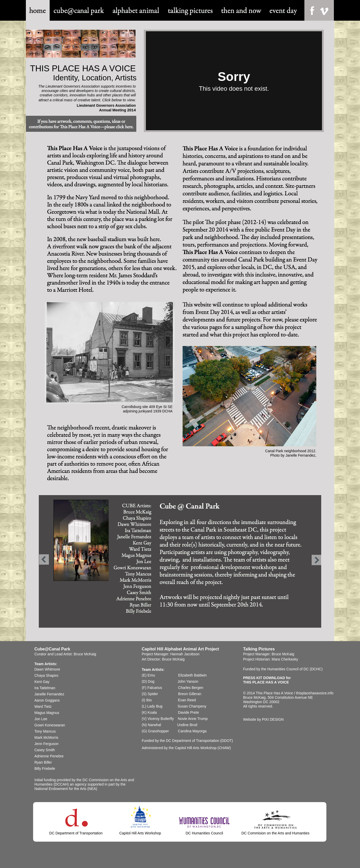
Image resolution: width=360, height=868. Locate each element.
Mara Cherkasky (285, 659)
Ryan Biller (43, 762)
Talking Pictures (259, 649)
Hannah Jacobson (185, 654)
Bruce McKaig (85, 654)
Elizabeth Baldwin (193, 675)
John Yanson (188, 681)
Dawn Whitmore (47, 669)
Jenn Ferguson (46, 744)
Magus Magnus (47, 713)
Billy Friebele (45, 769)
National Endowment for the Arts (60, 789)
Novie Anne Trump (193, 719)
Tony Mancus (45, 731)
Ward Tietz (43, 706)
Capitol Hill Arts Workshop (196, 748)
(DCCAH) (62, 784)
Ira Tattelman (45, 688)
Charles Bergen (191, 688)
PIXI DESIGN (273, 719)
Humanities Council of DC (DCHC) (295, 669)
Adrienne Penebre (49, 756)
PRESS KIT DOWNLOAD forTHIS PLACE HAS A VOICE (267, 680)
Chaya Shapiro (46, 675)
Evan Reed (187, 700)
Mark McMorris (46, 738)
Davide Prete (188, 712)
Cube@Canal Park (52, 649)
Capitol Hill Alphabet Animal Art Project (180, 649)
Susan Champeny (192, 706)
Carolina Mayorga (192, 731)
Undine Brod (187, 725)
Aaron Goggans (48, 700)
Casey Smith (45, 750)
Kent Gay (42, 682)
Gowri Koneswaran (50, 725)
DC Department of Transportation (192, 741)
